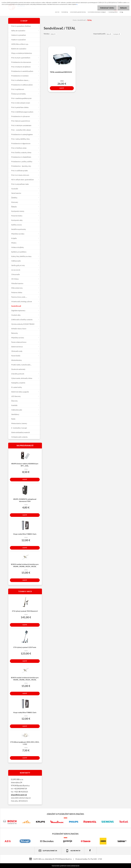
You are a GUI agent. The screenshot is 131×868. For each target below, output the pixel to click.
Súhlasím (123, 8)
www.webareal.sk (73, 866)
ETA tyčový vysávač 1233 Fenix (25, 647)
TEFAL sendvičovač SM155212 (61, 72)
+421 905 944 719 (73, 851)
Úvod (74, 20)
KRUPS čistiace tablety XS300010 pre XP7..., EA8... (25, 465)
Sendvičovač (82, 20)
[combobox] (109, 34)
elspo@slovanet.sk (19, 795)
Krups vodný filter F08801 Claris (25, 534)
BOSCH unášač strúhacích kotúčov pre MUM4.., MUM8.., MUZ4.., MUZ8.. (25, 565)
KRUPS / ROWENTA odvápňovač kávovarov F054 (25, 500)
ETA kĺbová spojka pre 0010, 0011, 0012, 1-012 (25, 743)
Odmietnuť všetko (107, 8)
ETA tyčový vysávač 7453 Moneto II (25, 611)
